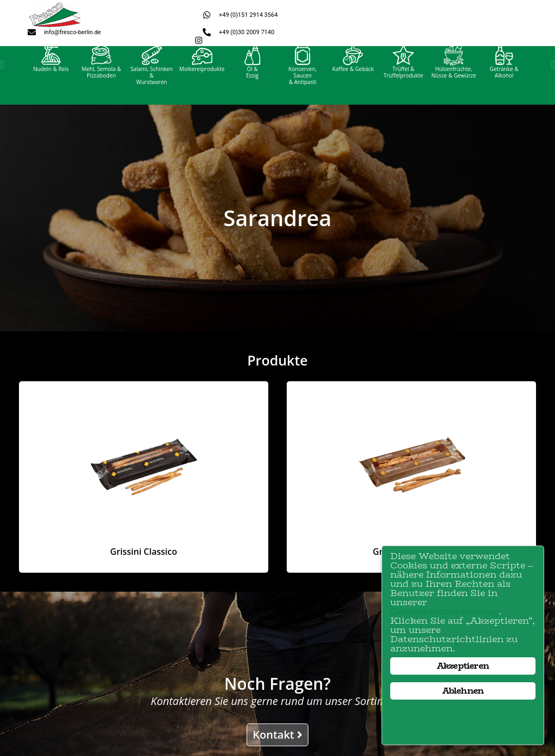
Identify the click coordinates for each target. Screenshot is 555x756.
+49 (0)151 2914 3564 (249, 15)
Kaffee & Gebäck (353, 79)
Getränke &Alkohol (504, 82)
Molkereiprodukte (202, 79)
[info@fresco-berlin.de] (32, 32)
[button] (2, 75)
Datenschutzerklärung (444, 611)
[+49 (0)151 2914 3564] (207, 15)
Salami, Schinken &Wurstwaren (152, 86)
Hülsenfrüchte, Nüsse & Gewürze (454, 82)
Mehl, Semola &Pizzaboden (101, 82)
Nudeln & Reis (51, 79)
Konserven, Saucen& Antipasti (302, 86)
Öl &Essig (252, 82)
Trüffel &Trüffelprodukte (403, 82)
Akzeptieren (463, 666)
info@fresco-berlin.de (72, 32)
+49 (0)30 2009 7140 (247, 32)
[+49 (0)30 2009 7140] (207, 32)
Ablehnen (463, 691)
